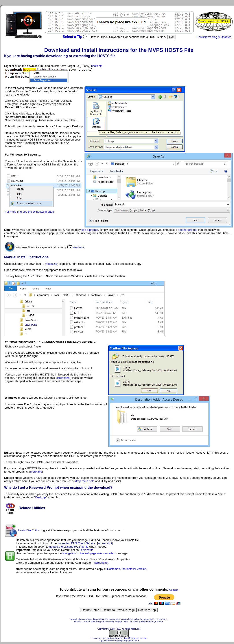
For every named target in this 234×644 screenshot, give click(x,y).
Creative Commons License (133, 638)
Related (25, 508)
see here (78, 247)
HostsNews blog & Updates (214, 37)
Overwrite (87, 550)
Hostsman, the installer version (127, 569)
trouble (39, 56)
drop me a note (85, 481)
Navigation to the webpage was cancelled (89, 553)
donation (141, 596)
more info (36, 472)
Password (37, 487)
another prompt (188, 230)
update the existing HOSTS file (69, 547)
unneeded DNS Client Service (76, 543)
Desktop (41, 497)
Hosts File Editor (29, 530)
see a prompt (90, 230)
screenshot (63, 378)
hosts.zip (97, 66)
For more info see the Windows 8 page (29, 212)
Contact (174, 590)
